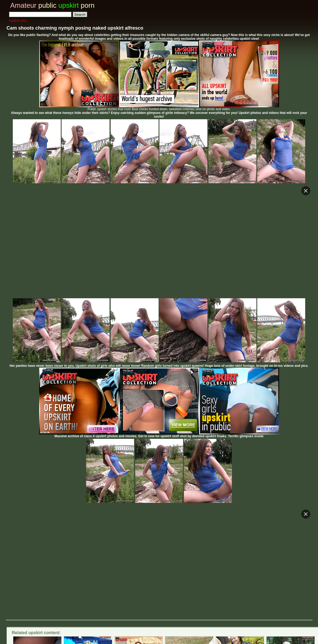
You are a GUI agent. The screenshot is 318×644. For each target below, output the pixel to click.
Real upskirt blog (199, 558)
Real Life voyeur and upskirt (78, 564)
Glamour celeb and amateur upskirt (159, 564)
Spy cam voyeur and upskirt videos (133, 558)
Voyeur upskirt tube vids (253, 558)
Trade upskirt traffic (165, 587)
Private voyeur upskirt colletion (49, 558)
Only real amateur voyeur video (242, 564)
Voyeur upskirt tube (42, 549)
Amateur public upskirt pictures (138, 579)
